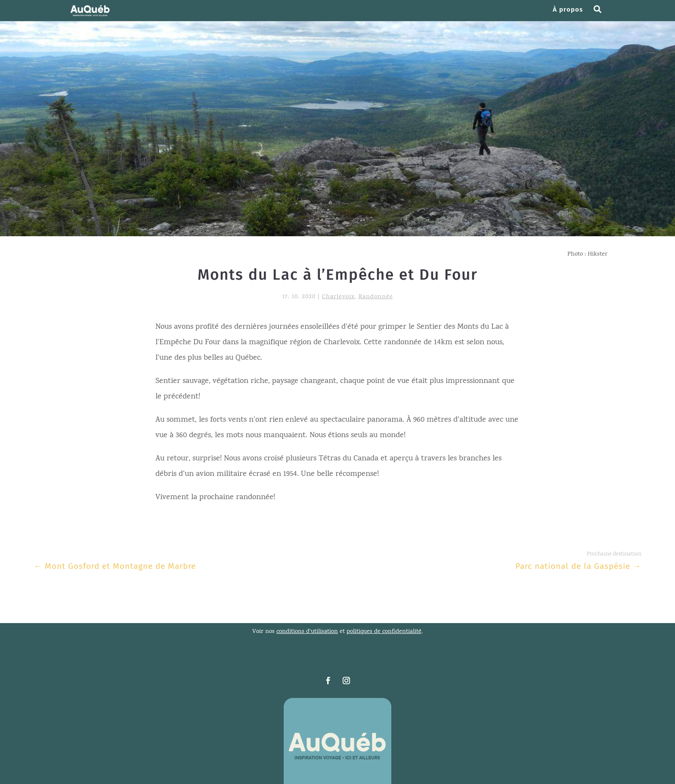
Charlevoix (338, 297)
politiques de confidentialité (384, 632)
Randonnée (376, 297)
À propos (568, 10)
